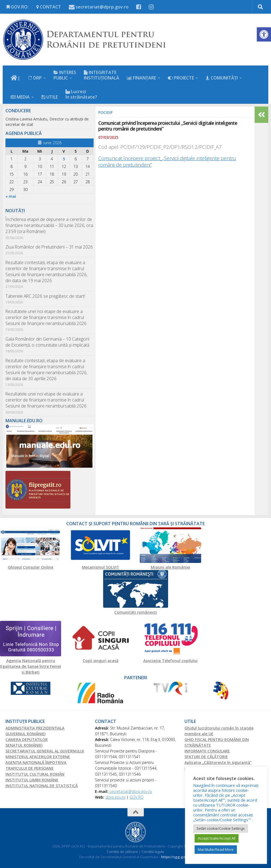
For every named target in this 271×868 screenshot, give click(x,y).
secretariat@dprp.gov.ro (99, 7)
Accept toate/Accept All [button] (217, 838)
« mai (11, 196)
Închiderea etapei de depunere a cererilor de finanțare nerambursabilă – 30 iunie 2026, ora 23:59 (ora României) (49, 225)
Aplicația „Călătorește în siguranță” (218, 762)
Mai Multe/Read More (216, 849)
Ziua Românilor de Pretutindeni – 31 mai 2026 (49, 247)
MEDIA (20, 97)
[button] (264, 34)
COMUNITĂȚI (222, 78)
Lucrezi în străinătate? (81, 94)
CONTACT (49, 7)
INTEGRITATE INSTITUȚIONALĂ (102, 75)
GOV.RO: (18, 7)
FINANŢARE (142, 78)
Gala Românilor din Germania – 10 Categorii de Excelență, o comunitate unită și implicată (47, 342)
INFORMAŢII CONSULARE (207, 751)
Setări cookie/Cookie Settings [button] (221, 828)
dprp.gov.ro (115, 797)
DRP (35, 78)
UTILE (50, 97)
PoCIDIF (105, 112)
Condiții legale (153, 852)
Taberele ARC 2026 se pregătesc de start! (45, 296)
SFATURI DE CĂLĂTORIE (206, 757)
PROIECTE (181, 78)
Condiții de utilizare (123, 852)
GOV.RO (137, 797)
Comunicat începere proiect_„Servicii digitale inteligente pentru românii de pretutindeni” (167, 161)
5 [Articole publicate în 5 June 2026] (64, 159)
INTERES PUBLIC (65, 75)
